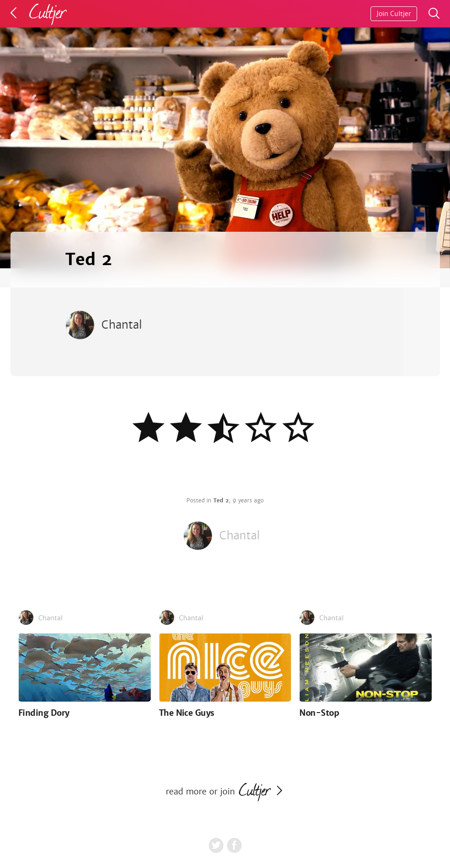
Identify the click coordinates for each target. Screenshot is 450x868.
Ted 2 (221, 501)
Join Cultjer (394, 14)
